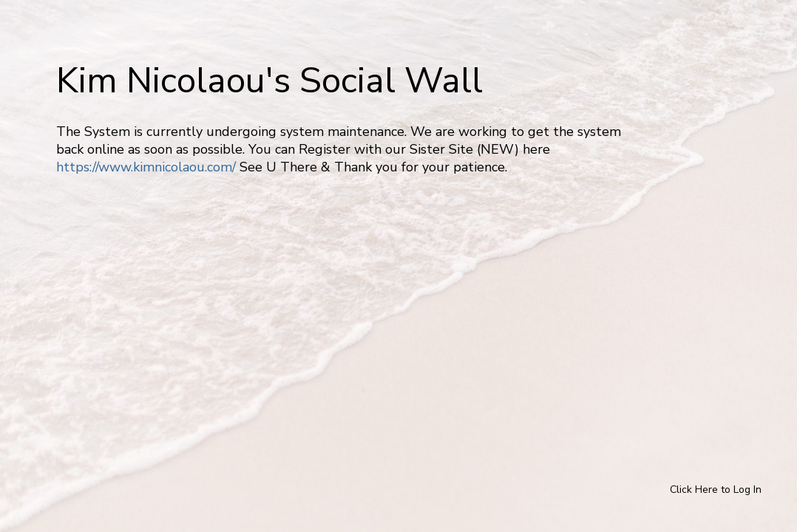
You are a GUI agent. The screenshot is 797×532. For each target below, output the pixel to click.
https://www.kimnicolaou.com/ (146, 167)
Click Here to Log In (716, 490)
